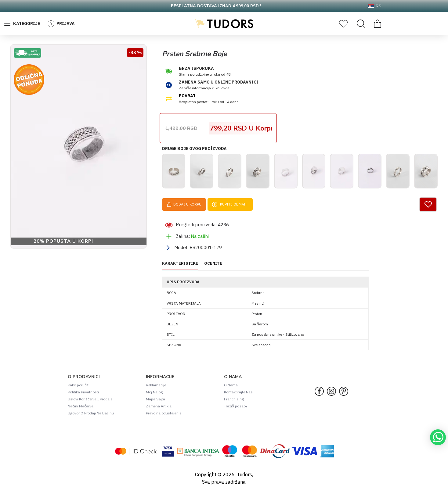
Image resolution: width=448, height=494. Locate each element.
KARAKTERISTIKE (180, 266)
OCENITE (213, 266)
